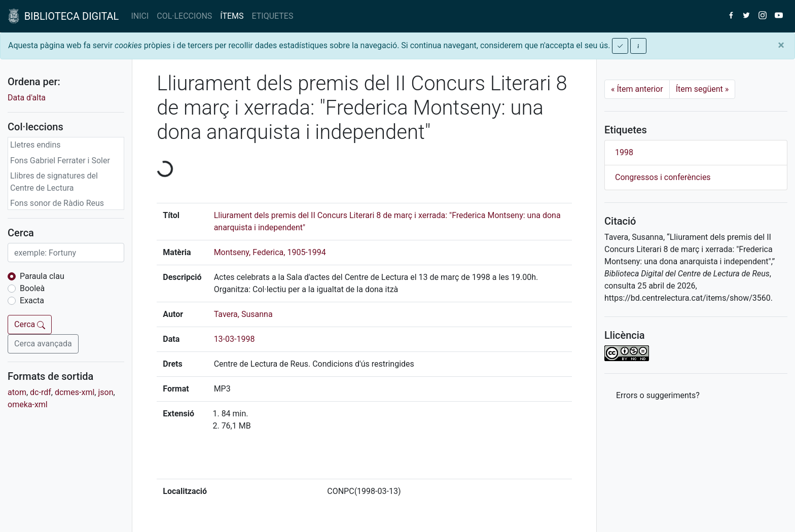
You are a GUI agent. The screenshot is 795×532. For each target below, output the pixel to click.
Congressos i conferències (663, 177)
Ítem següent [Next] (702, 89)
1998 (624, 152)
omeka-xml (28, 404)
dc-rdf (41, 392)
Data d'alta (27, 98)
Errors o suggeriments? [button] (658, 395)
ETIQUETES (273, 16)
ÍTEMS (232, 16)
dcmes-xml (75, 392)
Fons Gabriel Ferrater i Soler (60, 161)
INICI (140, 16)
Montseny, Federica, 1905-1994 (270, 252)
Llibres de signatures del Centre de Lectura (54, 182)
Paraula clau (42, 276)
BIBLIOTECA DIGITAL (63, 16)
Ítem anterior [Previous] (637, 89)
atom (17, 392)
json (105, 392)
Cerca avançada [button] (43, 344)
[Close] (781, 45)
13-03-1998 (234, 339)
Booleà (32, 288)
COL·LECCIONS (184, 16)
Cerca (30, 324)
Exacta (32, 300)
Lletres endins (35, 145)
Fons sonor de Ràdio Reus (57, 203)
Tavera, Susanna (243, 314)
